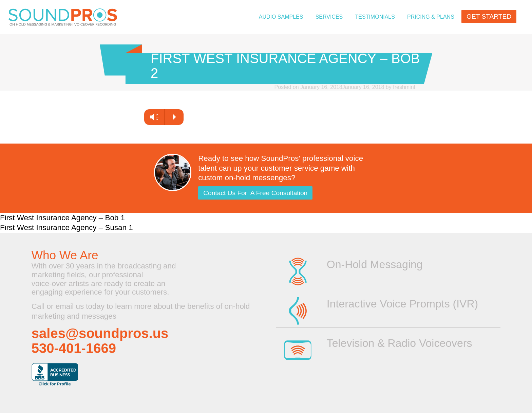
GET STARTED (489, 16)
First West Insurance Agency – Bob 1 (62, 218)
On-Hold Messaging (375, 264)
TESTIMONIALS (375, 17)
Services (329, 17)
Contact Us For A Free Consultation (255, 193)
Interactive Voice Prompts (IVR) (402, 304)
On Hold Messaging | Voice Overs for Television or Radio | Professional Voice (63, 18)
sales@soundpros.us (100, 333)
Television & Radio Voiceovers (400, 343)
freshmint (404, 87)
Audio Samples (281, 17)
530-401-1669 (74, 348)
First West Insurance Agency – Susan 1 (66, 228)
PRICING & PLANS (431, 17)
